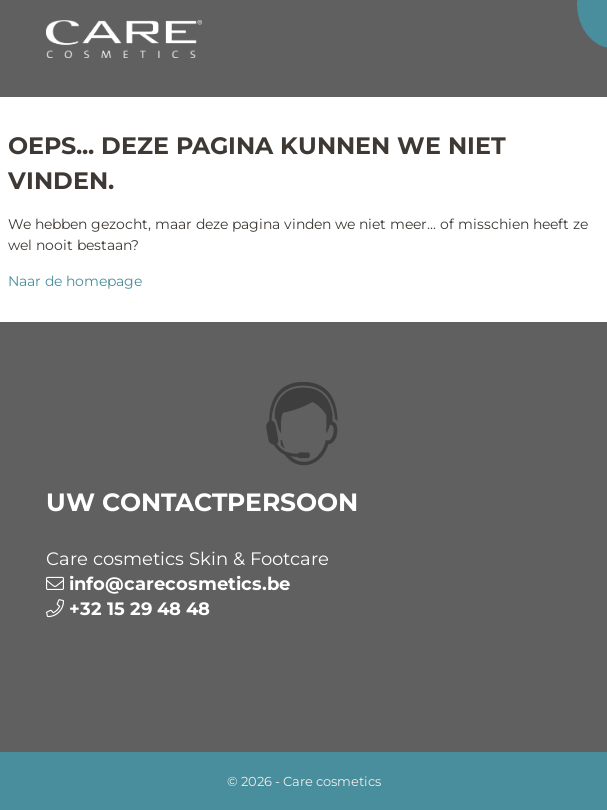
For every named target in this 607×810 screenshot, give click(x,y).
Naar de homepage (75, 281)
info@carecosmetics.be (179, 584)
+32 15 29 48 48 (139, 609)
